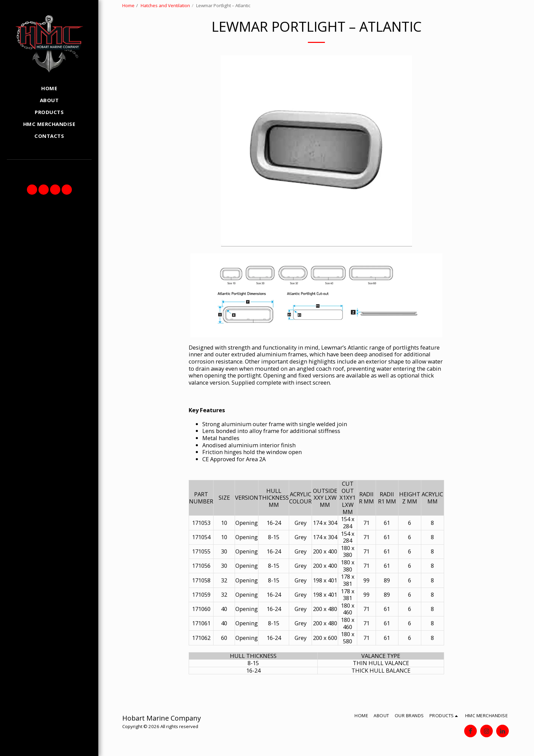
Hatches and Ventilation (165, 5)
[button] (32, 190)
